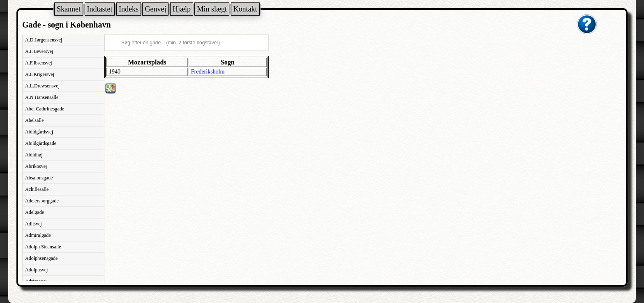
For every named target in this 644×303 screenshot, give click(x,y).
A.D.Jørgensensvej (44, 40)
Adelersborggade (42, 201)
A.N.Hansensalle (42, 97)
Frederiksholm (208, 72)
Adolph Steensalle (43, 247)
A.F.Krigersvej (40, 74)
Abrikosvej (36, 166)
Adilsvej (33, 224)
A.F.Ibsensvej (39, 63)
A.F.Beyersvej (39, 51)
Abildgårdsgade (41, 143)
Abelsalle (34, 120)
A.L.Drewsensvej (42, 86)
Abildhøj (34, 155)
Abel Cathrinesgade (45, 109)
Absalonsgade (39, 178)
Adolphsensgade (41, 258)
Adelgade (35, 212)
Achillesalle (37, 189)
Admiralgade (38, 235)
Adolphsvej (36, 270)
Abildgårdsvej (39, 132)
